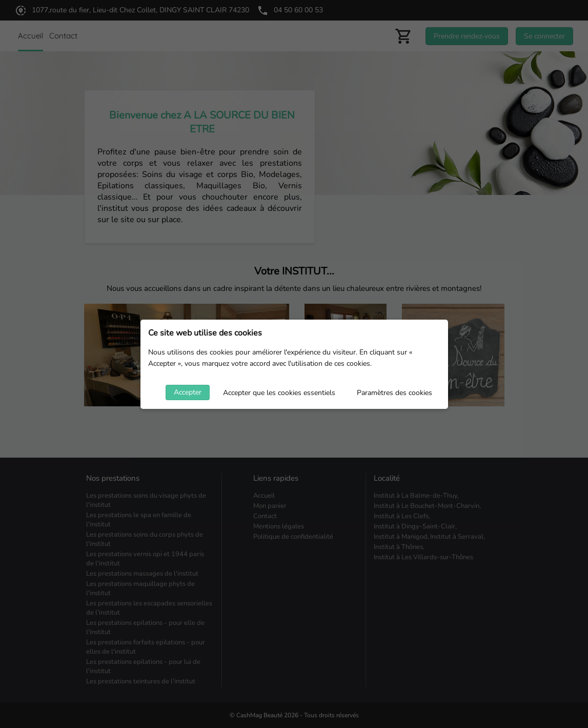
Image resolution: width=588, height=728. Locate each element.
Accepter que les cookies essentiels (279, 393)
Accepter (188, 392)
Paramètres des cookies (394, 393)
